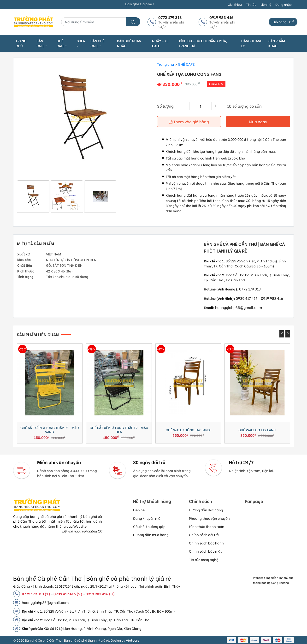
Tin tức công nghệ (204, 559)
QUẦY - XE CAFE (160, 43)
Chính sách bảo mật (205, 551)
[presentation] (282, 334)
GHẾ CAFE (62, 43)
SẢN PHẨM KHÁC (277, 43)
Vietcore (133, 640)
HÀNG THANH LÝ (252, 43)
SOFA (81, 43)
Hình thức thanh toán (207, 526)
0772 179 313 (250, 289)
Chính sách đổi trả (204, 535)
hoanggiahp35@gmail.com (239, 307)
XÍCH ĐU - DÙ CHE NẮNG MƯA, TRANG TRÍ (203, 43)
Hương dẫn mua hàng (151, 535)
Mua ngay (258, 121)
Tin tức (251, 4)
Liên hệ (266, 4)
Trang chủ (21, 43)
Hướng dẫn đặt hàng (206, 510)
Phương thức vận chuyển (209, 518)
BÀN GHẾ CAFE (97, 43)
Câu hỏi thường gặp (149, 526)
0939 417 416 (247, 298)
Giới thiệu (235, 4)
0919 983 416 (272, 298)
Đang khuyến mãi (147, 518)
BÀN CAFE (42, 43)
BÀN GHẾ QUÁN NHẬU (129, 43)
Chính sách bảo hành (206, 543)
